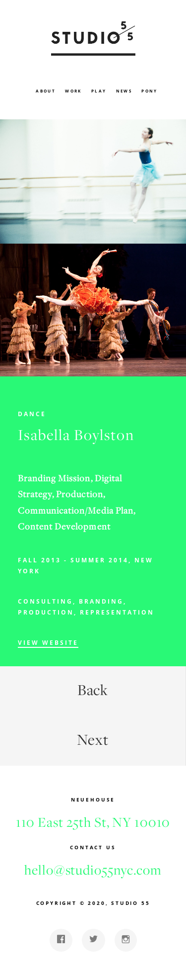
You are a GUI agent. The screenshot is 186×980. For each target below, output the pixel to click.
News (124, 91)
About (46, 91)
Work (73, 91)
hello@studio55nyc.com (93, 870)
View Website (48, 643)
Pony (150, 91)
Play (99, 91)
